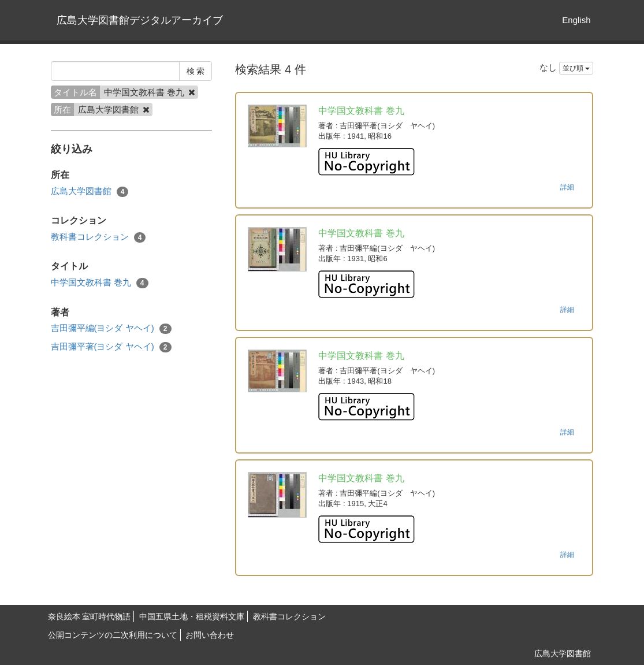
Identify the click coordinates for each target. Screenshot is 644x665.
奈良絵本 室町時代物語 (90, 616)
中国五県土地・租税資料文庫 (192, 616)
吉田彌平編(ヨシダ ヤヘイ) (111, 328)
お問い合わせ (210, 635)
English (576, 20)
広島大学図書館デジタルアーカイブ (140, 20)
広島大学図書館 (90, 192)
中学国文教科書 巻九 (100, 283)
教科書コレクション (98, 237)
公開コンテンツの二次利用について (113, 635)
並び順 (576, 68)
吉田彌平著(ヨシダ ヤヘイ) (111, 347)
